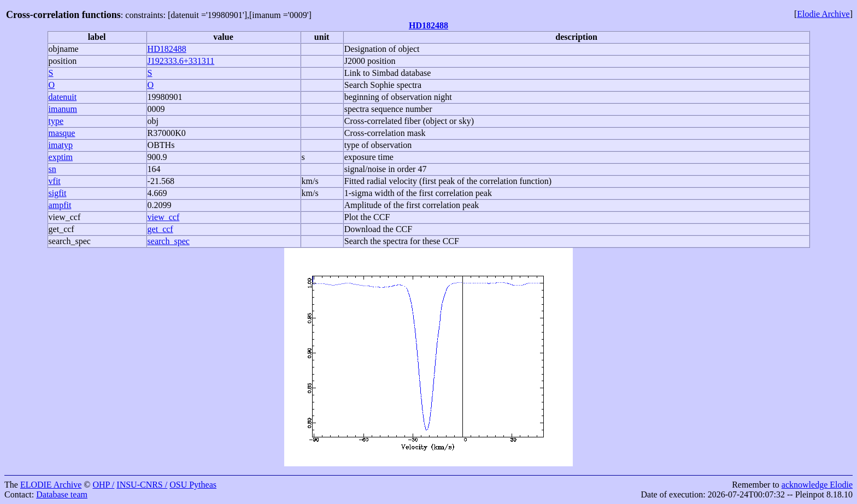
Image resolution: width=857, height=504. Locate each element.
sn (52, 169)
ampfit (60, 205)
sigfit (58, 193)
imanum (63, 109)
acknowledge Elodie (817, 485)
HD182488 (428, 25)
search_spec (70, 241)
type (56, 121)
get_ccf (61, 229)
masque (62, 133)
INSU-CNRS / (142, 485)
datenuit (63, 97)
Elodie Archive (823, 14)
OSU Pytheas (193, 485)
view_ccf (65, 217)
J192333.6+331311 (181, 61)
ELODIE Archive (51, 485)
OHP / (103, 485)
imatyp (61, 145)
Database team (62, 494)
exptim (61, 157)
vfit (55, 181)
